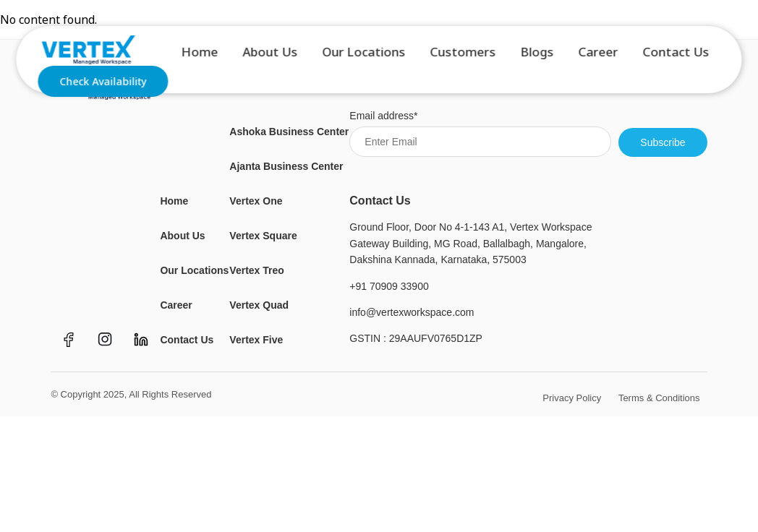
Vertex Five (256, 340)
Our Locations (364, 55)
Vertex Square (263, 236)
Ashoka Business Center (289, 132)
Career (599, 55)
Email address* (480, 133)
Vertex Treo (257, 270)
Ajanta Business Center (286, 166)
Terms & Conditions (659, 398)
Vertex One (256, 201)
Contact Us (676, 55)
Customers (463, 55)
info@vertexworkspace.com (412, 312)
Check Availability (103, 84)
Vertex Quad (259, 305)
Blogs (537, 55)
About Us (271, 55)
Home (200, 55)
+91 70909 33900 (389, 286)
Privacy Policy (572, 398)
